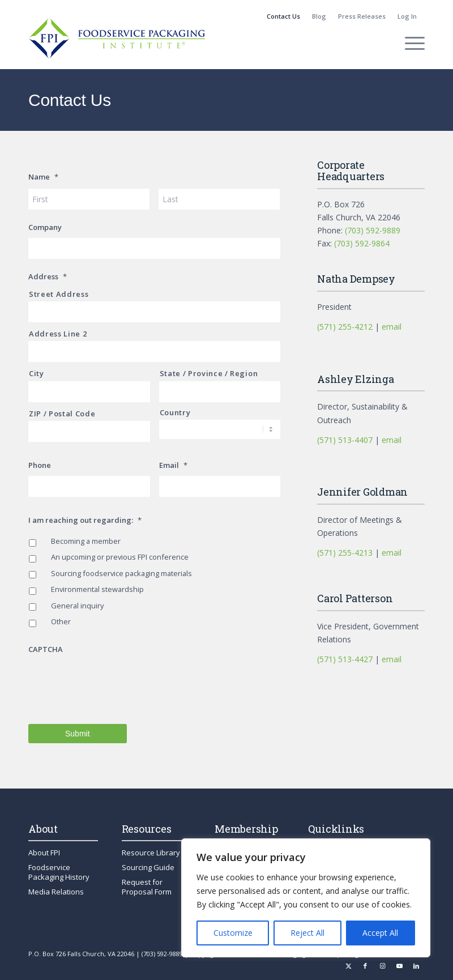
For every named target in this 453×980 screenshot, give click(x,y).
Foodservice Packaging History (59, 872)
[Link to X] (348, 966)
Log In (407, 16)
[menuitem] (284, 16)
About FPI (44, 853)
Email (173, 465)
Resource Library (151, 853)
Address (48, 277)
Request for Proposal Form (147, 887)
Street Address (59, 294)
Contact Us (283, 16)
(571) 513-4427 (345, 659)
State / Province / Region (209, 373)
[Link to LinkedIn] (416, 966)
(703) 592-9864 (362, 243)
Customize (233, 933)
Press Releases (362, 16)
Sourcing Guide (148, 867)
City (37, 373)
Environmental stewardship (97, 589)
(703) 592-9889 (373, 230)
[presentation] (114, 682)
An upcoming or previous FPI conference (120, 557)
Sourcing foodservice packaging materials (121, 573)
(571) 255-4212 (345, 327)
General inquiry (77, 606)
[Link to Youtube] (399, 966)
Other (61, 621)
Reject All (307, 933)
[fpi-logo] (117, 43)
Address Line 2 (58, 334)
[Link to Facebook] (365, 966)
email (392, 327)
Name (43, 177)
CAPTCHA (46, 649)
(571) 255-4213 (345, 553)
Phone (40, 465)
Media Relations (56, 892)
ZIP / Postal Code (62, 414)
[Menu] (409, 43)
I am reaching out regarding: (85, 520)
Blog (319, 16)
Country (175, 412)
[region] (306, 898)
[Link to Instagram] (382, 966)
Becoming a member (86, 541)
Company (45, 227)
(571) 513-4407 (345, 440)
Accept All (380, 933)
